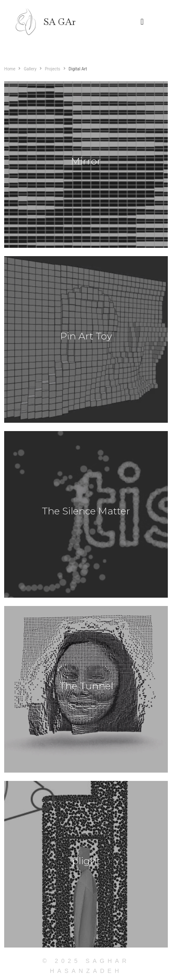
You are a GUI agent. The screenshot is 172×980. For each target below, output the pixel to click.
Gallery (30, 69)
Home (10, 69)
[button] (142, 22)
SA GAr (59, 22)
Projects (53, 69)
